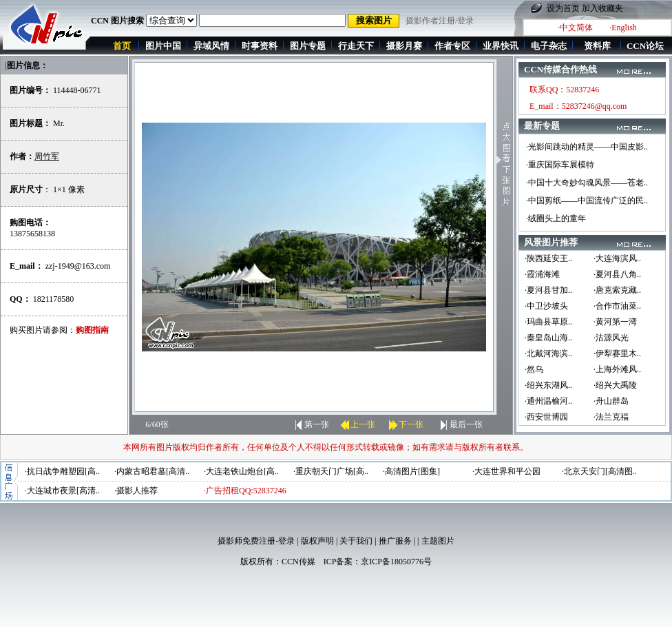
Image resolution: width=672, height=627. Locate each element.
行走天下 (356, 46)
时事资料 (260, 46)
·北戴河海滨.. (548, 353)
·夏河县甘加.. (548, 290)
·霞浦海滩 (542, 274)
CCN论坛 (645, 46)
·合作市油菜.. (617, 306)
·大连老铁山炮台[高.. (241, 471)
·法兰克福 (611, 417)
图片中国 (163, 46)
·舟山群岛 (611, 401)
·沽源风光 (611, 338)
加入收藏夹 (602, 8)
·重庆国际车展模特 (560, 165)
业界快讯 (501, 46)
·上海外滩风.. (617, 369)
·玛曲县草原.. (548, 322)
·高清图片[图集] (411, 471)
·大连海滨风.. (617, 258)
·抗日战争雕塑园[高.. (62, 471)
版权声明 (317, 541)
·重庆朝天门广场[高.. (331, 471)
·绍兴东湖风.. (548, 385)
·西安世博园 (546, 417)
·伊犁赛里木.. (617, 353)
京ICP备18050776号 (396, 562)
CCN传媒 (298, 562)
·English (623, 28)
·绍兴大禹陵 (615, 385)
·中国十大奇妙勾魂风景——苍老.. (587, 183)
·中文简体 (575, 28)
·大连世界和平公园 (506, 471)
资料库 (597, 46)
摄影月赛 (404, 46)
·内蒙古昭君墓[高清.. (152, 471)
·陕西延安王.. (548, 258)
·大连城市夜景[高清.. (62, 491)
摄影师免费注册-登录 (256, 541)
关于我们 (356, 541)
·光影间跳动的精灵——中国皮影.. (587, 147)
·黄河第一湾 (615, 322)
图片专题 (308, 46)
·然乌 (534, 369)
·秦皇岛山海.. (548, 338)
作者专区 (452, 46)
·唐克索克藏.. (617, 290)
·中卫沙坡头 (546, 306)
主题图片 (438, 541)
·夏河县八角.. (617, 274)
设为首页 (563, 8)
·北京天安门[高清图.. (599, 471)
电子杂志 (549, 46)
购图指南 (92, 330)
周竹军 (47, 156)
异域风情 (211, 46)
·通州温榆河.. (548, 401)
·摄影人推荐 (136, 491)
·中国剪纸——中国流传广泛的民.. (587, 201)
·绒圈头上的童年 (556, 218)
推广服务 (395, 541)
